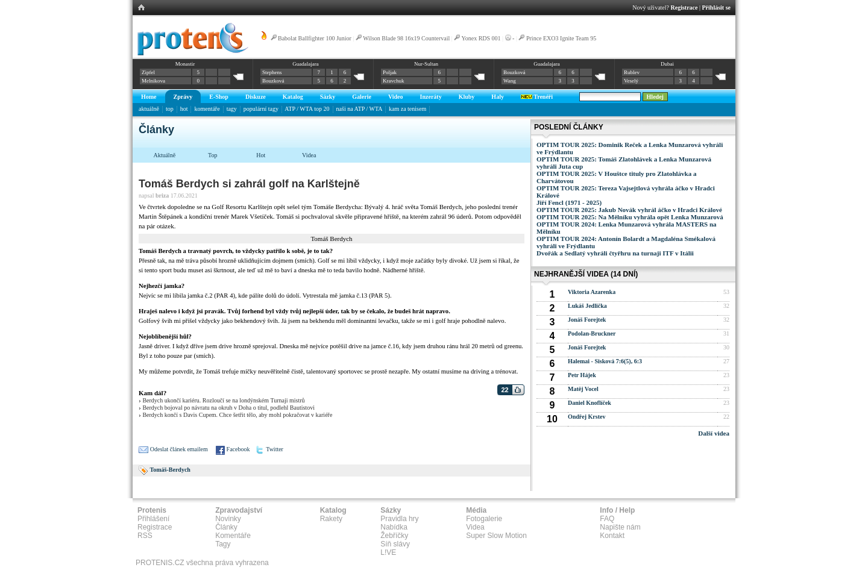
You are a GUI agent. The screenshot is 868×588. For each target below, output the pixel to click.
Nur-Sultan (426, 64)
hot (184, 109)
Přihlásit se (717, 8)
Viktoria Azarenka (592, 292)
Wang (510, 81)
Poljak (390, 72)
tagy (232, 109)
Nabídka (394, 527)
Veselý (631, 81)
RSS (145, 536)
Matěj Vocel (583, 389)
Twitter (275, 449)
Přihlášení (153, 519)
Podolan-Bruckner (592, 333)
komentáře (207, 109)
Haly (498, 97)
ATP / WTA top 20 (307, 109)
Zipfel (148, 72)
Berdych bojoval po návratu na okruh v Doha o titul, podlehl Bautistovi (228, 408)
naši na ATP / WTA (359, 109)
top (170, 109)
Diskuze (256, 97)
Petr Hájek (582, 375)
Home (149, 97)
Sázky (328, 97)
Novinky (228, 519)
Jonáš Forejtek (587, 320)
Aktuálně (164, 155)
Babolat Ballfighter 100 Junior (315, 38)
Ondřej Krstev (587, 417)
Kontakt (612, 536)
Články (226, 527)
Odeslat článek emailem (179, 449)
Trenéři (537, 97)
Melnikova (153, 81)
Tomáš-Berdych (170, 470)
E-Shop (219, 97)
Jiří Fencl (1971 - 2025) (569, 202)
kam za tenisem (407, 109)
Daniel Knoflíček (590, 403)
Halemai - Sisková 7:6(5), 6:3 (605, 361)
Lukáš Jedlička (587, 306)
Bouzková (273, 81)
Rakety (331, 519)
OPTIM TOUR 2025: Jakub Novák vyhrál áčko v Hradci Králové (629, 210)
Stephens (272, 72)
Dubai (667, 64)
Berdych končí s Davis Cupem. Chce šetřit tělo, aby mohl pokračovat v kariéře (237, 415)
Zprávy (183, 97)
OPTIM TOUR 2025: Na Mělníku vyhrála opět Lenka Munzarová (630, 217)
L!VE (388, 552)
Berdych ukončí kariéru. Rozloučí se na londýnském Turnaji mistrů (223, 400)
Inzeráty (431, 97)
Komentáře (233, 536)
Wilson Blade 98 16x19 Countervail (406, 38)
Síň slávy (395, 544)
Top (212, 155)
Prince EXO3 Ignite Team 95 (561, 38)
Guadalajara (305, 64)
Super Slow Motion (496, 536)
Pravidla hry (399, 519)
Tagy (223, 544)
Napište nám (620, 527)
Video (396, 97)
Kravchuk (394, 81)
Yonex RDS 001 (481, 38)
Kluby (467, 97)
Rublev (632, 72)
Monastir (185, 64)
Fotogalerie (484, 519)
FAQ (607, 519)
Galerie (362, 97)
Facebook (238, 449)
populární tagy (261, 109)
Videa (309, 155)
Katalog (293, 97)
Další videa (714, 433)
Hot (261, 155)
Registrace (684, 8)
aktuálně (149, 109)
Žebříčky (394, 536)
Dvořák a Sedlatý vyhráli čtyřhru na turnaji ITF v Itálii (615, 253)
